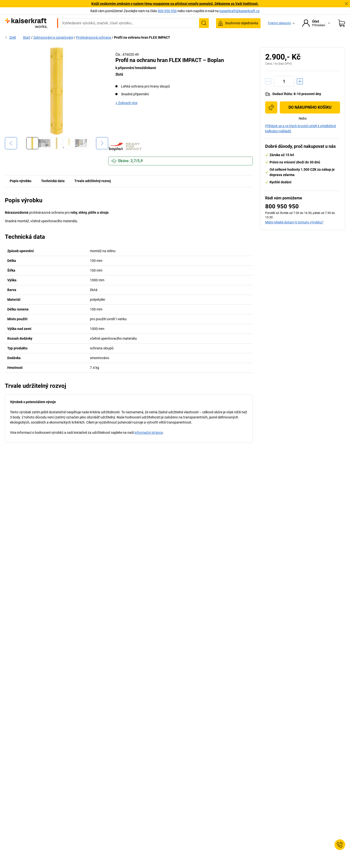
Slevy (307, 37)
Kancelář (86, 37)
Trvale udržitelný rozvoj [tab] (93, 191)
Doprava (149, 37)
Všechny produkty (55, 37)
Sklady (128, 37)
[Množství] (284, 92)
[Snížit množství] (268, 92)
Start (27, 48)
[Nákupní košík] (341, 23)
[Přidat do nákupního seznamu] (271, 118)
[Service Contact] (340, 845)
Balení (206, 37)
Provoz (108, 37)
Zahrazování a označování (53, 48)
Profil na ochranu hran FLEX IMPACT (142, 48)
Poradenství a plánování (274, 37)
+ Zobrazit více (126, 113)
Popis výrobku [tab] (21, 191)
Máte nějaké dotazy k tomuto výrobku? (294, 232)
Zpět (10, 48)
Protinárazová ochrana (94, 48)
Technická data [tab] (53, 191)
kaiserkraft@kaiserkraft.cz (240, 11)
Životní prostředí (178, 37)
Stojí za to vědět (233, 37)
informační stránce (149, 443)
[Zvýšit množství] (300, 92)
